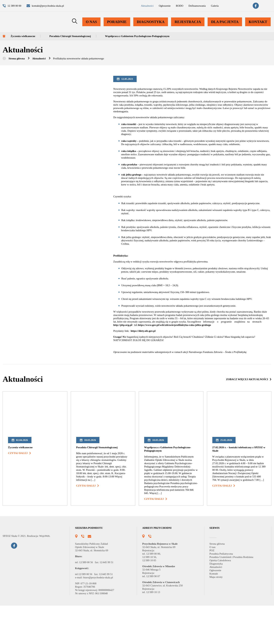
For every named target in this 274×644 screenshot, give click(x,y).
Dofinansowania (186, 7)
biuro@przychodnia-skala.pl (103, 616)
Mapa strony (218, 615)
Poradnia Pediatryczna (224, 592)
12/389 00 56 (88, 601)
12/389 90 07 (155, 615)
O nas (96, 25)
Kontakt (258, 25)
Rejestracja (190, 25)
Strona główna (19, 60)
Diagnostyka (154, 25)
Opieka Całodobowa (223, 599)
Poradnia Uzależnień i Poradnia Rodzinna (236, 596)
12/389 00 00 (155, 592)
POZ (212, 589)
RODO (166, 7)
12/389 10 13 (154, 631)
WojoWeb (49, 586)
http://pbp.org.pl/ (126, 347)
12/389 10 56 (150, 596)
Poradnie (121, 25)
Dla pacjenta (226, 25)
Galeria (206, 7)
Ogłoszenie (150, 7)
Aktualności (130, 7)
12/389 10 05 (150, 599)
